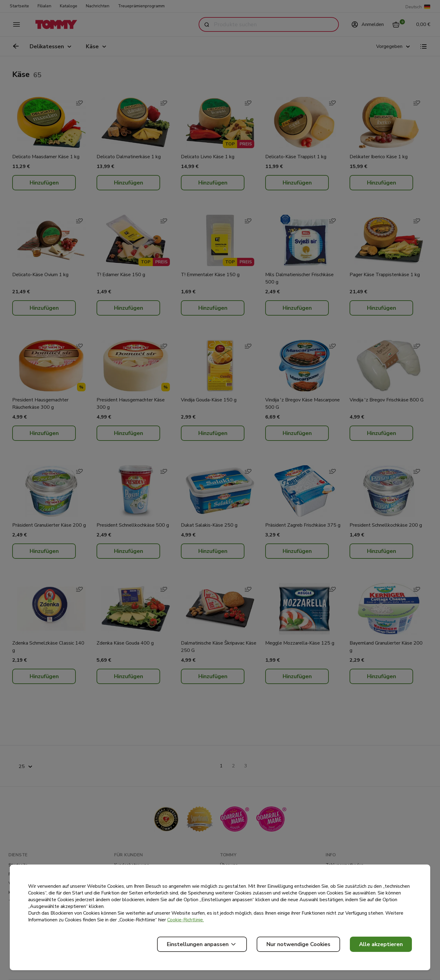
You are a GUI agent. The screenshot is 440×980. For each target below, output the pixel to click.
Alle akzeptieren (381, 944)
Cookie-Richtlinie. (185, 920)
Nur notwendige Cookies (298, 944)
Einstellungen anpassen (202, 944)
